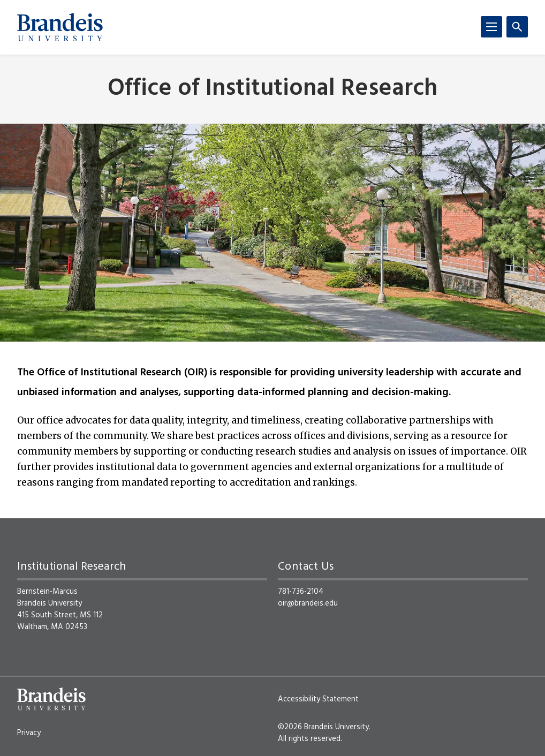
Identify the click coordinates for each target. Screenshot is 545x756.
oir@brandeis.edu (308, 603)
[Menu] (491, 27)
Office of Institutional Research (272, 89)
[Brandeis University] (60, 27)
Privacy (29, 733)
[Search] (517, 27)
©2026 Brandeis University (323, 727)
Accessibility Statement (318, 699)
